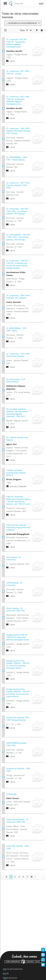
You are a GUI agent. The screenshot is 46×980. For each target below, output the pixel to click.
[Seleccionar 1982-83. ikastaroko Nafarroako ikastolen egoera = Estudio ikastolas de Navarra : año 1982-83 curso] (3, 507)
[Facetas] (37, 30)
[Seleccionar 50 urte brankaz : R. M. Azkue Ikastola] (3, 390)
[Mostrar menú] (5, 3)
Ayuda (6, 973)
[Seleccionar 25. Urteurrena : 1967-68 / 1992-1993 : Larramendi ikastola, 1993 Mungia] (3, 218)
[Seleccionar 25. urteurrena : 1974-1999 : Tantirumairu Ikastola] (3, 362)
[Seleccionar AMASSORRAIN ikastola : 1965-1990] (3, 752)
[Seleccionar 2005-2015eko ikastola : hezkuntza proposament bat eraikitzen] (3, 537)
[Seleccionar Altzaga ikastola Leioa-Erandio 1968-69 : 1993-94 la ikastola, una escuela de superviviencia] (3, 699)
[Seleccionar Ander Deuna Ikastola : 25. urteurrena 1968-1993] (3, 829)
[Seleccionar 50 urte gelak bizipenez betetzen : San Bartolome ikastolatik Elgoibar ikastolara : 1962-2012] (3, 419)
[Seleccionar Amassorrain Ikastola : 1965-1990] (3, 777)
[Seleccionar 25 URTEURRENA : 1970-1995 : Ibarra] (3, 337)
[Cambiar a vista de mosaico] (42, 30)
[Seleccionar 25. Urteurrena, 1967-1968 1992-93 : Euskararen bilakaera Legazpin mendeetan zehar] (3, 109)
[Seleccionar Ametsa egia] (3, 803)
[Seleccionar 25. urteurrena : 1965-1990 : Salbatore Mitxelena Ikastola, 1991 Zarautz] (3, 139)
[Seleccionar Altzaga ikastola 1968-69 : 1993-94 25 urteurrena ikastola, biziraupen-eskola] (3, 644)
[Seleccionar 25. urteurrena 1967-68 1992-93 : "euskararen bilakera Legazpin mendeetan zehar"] (3, 51)
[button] (31, 877)
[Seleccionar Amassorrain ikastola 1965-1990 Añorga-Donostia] (3, 726)
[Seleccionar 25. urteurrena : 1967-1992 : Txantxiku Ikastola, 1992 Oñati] (3, 192)
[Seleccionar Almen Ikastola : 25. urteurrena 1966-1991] (3, 618)
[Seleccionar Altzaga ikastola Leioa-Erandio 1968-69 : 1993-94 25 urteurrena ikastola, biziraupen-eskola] (3, 671)
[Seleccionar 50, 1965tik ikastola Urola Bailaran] (3, 450)
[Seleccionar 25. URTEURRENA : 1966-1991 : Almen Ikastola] (3, 166)
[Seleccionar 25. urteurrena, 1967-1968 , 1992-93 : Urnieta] (3, 80)
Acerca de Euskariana (13, 969)
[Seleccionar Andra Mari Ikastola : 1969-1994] (3, 857)
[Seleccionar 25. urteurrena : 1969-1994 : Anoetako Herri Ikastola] (3, 308)
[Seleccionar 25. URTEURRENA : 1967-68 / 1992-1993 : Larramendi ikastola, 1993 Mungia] (3, 244)
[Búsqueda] (26, 3)
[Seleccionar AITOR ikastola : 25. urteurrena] (3, 592)
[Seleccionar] (5, 30)
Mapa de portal (10, 978)
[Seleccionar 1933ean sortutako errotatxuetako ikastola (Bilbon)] (3, 479)
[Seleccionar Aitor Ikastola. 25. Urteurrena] (3, 566)
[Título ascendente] (26, 30)
